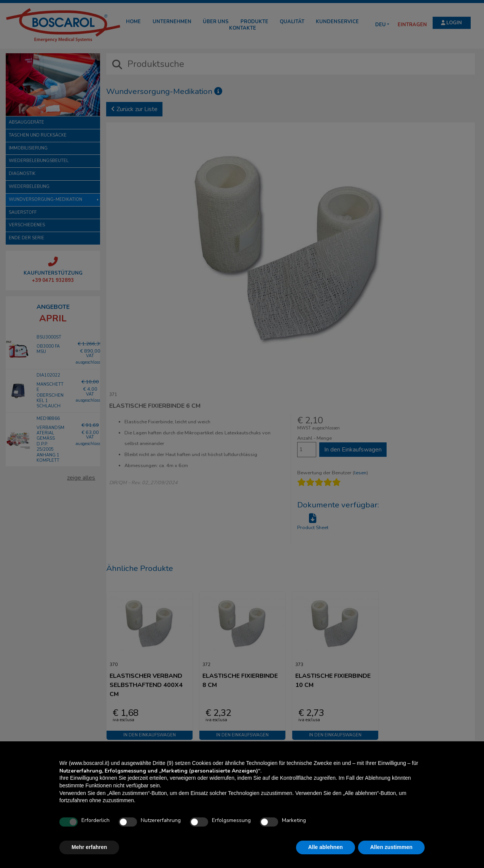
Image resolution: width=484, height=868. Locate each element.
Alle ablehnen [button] (326, 847)
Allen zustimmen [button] (391, 847)
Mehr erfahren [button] (89, 847)
